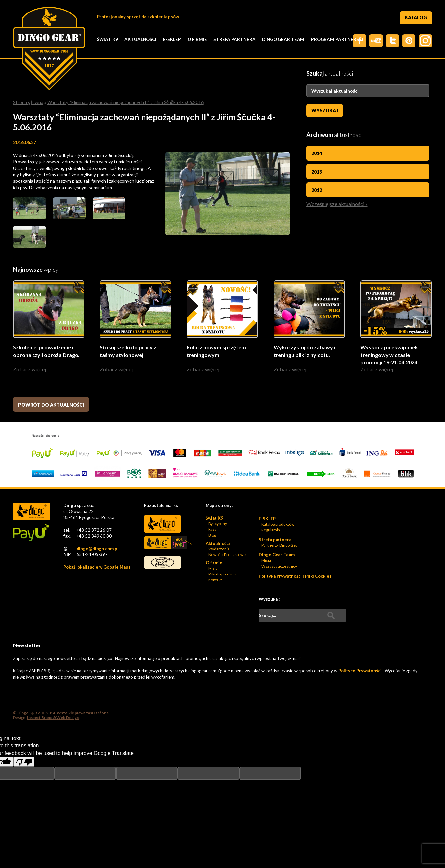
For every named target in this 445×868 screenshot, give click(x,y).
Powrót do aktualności (51, 405)
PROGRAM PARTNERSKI (337, 39)
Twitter (376, 41)
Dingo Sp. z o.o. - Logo (49, 49)
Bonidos (162, 563)
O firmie (197, 39)
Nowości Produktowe (227, 555)
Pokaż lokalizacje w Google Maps (97, 568)
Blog (212, 536)
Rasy (212, 530)
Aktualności (140, 39)
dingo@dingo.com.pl (98, 549)
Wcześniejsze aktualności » (337, 204)
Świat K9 (107, 39)
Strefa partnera (234, 39)
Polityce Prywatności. (361, 671)
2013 (317, 172)
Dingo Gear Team (283, 39)
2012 (317, 190)
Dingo (162, 525)
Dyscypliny (218, 524)
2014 (317, 153)
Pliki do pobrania (222, 575)
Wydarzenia (219, 549)
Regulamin (271, 531)
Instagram (425, 41)
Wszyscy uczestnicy (279, 567)
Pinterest (409, 41)
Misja (213, 569)
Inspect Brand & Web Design (53, 718)
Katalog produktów (278, 525)
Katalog (416, 18)
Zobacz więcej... (31, 370)
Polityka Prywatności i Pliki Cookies (295, 577)
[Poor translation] (24, 762)
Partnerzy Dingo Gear (280, 546)
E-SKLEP (172, 39)
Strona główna (28, 102)
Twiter (392, 41)
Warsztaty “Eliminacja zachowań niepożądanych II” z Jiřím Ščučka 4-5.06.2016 (125, 102)
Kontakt (215, 581)
